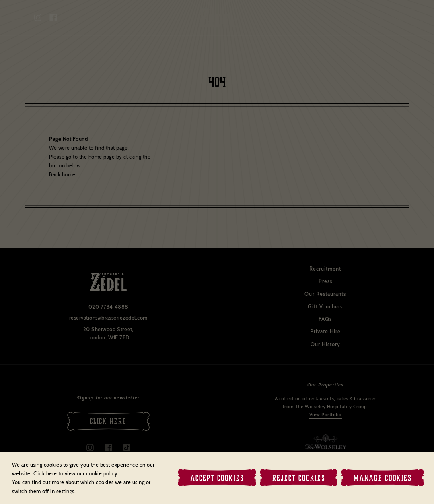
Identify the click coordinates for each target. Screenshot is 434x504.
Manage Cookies (383, 478)
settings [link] (65, 491)
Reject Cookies (299, 478)
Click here (45, 473)
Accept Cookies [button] (217, 478)
